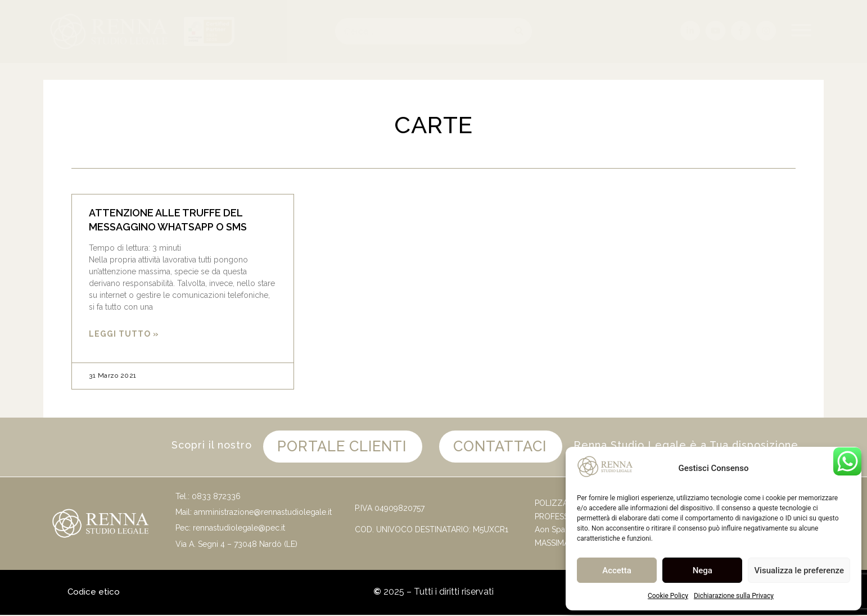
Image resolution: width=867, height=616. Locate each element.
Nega (703, 570)
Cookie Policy (668, 596)
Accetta (617, 570)
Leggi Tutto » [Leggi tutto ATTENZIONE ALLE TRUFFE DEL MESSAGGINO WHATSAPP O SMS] (124, 334)
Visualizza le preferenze (799, 570)
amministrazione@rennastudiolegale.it (263, 513)
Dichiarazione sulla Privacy (734, 596)
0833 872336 (216, 497)
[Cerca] (519, 31)
